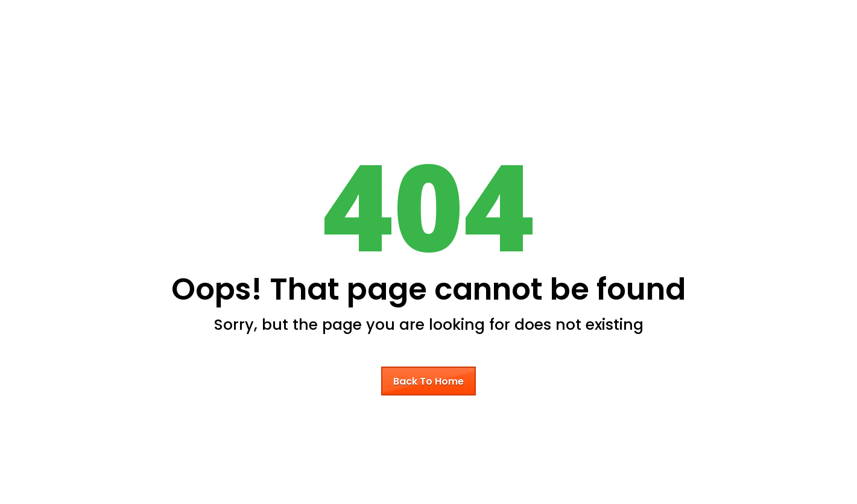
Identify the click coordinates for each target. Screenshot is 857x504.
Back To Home (428, 381)
